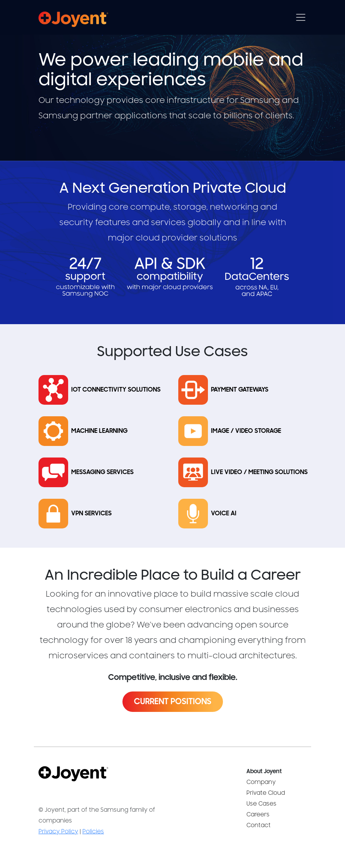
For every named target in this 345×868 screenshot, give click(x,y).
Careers (258, 815)
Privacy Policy (58, 832)
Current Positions (173, 701)
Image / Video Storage (246, 431)
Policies (93, 832)
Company (261, 782)
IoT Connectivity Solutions (116, 390)
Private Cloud (266, 793)
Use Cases (261, 804)
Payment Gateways (240, 390)
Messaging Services (102, 472)
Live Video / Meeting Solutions (259, 472)
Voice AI (224, 514)
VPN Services (91, 514)
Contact (259, 825)
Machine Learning (99, 431)
